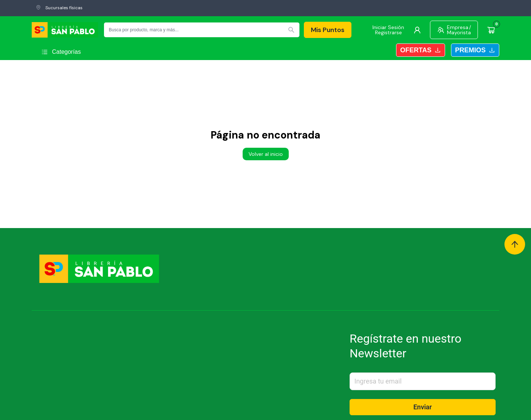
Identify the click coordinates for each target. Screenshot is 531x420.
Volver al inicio (266, 154)
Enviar (423, 407)
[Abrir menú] (61, 52)
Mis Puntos (328, 30)
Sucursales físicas (59, 8)
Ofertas (421, 50)
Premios (475, 50)
